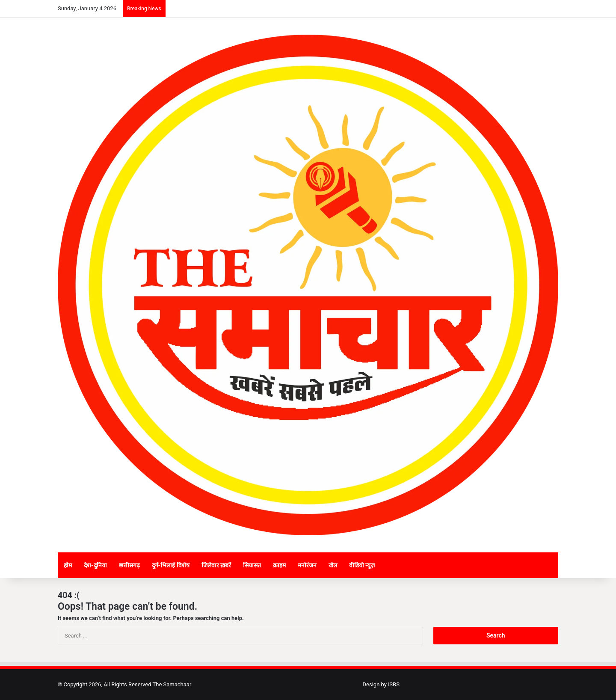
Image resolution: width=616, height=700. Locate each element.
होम (68, 565)
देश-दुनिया (95, 565)
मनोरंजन (307, 565)
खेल (333, 565)
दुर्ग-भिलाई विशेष (171, 565)
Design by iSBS (381, 684)
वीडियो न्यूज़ (362, 565)
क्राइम (279, 565)
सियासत (252, 565)
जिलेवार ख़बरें (216, 565)
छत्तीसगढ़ (129, 565)
